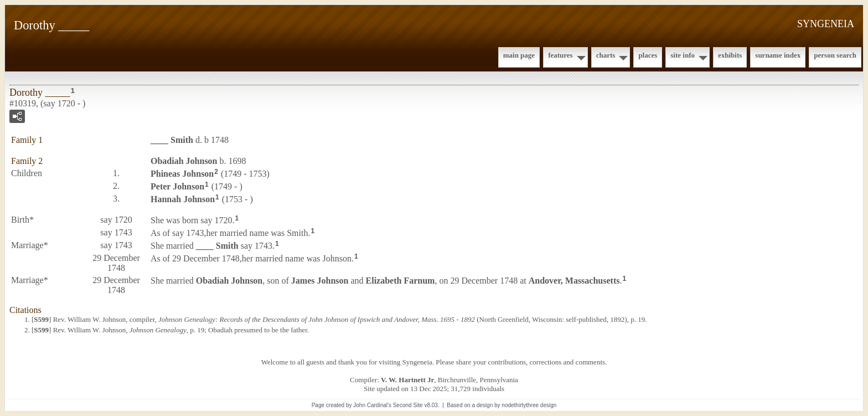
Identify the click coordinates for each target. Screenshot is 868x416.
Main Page (519, 55)
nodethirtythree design (529, 405)
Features (560, 55)
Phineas (182, 174)
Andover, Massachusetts (574, 281)
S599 (41, 319)
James (320, 281)
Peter (177, 186)
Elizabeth (401, 281)
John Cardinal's (372, 405)
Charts (606, 55)
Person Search (835, 55)
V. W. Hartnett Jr (407, 380)
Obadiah (184, 161)
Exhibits (730, 55)
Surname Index (778, 55)
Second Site (408, 405)
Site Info (683, 55)
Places (648, 55)
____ (172, 140)
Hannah (183, 199)
